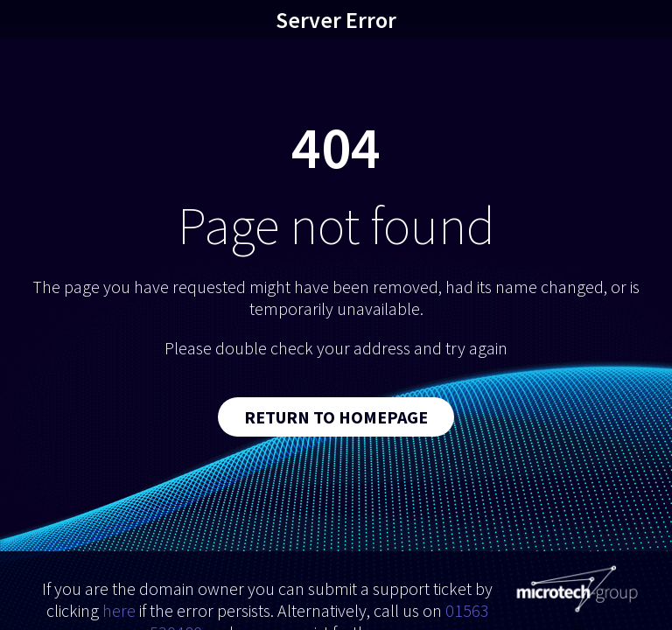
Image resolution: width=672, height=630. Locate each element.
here (119, 610)
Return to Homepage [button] (336, 417)
